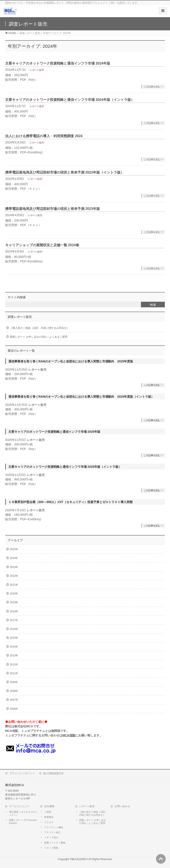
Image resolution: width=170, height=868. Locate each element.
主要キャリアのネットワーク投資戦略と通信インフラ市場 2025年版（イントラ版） (65, 467)
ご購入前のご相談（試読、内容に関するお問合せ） (40, 328)
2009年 (14, 682)
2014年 (14, 647)
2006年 (14, 709)
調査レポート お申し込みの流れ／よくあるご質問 (39, 337)
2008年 (14, 691)
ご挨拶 (48, 812)
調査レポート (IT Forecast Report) (23, 822)
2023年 (14, 567)
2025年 (14, 549)
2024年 (14, 558)
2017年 (14, 620)
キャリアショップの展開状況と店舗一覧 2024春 (42, 245)
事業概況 (49, 817)
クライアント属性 (54, 827)
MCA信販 (69, 735)
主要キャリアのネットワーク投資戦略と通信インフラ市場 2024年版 (58, 63)
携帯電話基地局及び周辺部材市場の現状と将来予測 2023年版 (53, 209)
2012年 (14, 665)
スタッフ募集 (51, 848)
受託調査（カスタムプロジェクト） (23, 813)
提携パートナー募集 (55, 843)
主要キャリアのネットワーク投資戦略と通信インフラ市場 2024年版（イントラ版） (70, 100)
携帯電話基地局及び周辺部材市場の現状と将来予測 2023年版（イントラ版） (65, 172)
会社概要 (49, 806)
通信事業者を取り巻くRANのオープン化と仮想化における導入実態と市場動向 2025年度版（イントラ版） (81, 397)
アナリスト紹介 (52, 832)
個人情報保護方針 (54, 773)
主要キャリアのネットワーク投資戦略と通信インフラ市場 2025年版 (54, 432)
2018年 (14, 611)
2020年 (14, 594)
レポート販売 (37, 70)
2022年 (14, 576)
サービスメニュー (19, 806)
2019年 (14, 602)
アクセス (49, 822)
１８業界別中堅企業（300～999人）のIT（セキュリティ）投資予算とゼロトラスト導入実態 (70, 502)
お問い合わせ (122, 806)
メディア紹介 (51, 837)
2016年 (14, 629)
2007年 (14, 700)
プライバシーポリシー (22, 773)
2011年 (14, 673)
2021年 (14, 585)
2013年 (14, 656)
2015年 (14, 638)
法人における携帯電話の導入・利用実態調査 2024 (44, 136)
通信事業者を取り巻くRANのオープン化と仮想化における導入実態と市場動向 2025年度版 (71, 361)
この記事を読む (152, 87)
